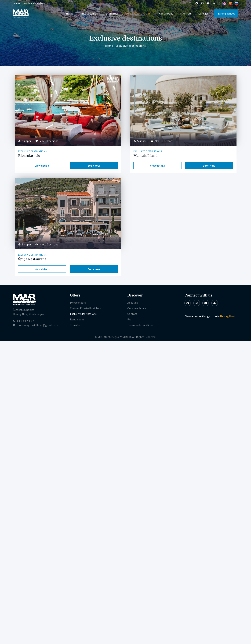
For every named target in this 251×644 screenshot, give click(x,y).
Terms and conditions (140, 325)
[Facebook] (197, 3)
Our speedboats (137, 308)
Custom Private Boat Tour (86, 308)
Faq (129, 319)
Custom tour (111, 13)
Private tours (88, 13)
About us (133, 303)
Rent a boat (166, 13)
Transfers (186, 13)
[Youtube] (208, 3)
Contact (203, 13)
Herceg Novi (227, 316)
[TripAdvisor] (214, 3)
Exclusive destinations (139, 13)
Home (70, 13)
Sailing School (226, 13)
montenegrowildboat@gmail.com (29, 3)
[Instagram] (202, 3)
